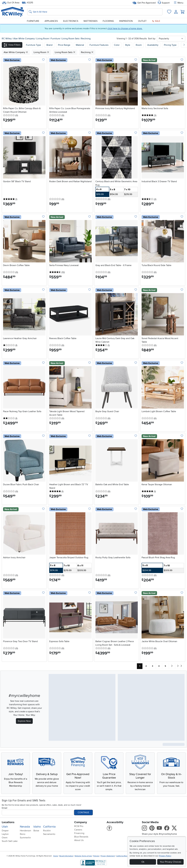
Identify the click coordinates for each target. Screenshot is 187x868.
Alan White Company (24, 39)
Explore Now (24, 721)
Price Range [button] (64, 45)
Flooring (108, 21)
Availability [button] (153, 45)
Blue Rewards (81, 837)
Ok (143, 862)
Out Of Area (11, 3)
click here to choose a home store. (125, 28)
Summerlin (25, 838)
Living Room (43, 39)
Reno (23, 834)
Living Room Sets (71, 39)
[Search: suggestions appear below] (95, 12)
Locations (8, 822)
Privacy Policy (165, 856)
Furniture (33, 21)
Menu (178, 3)
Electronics (71, 21)
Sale (156, 21)
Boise (36, 831)
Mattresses (91, 21)
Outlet (142, 21)
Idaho (37, 827)
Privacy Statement (108, 856)
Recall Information (66, 856)
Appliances (51, 21)
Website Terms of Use (83, 856)
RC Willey (7, 39)
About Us (79, 840)
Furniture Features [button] (99, 45)
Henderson (25, 831)
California (49, 827)
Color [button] (117, 45)
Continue (83, 812)
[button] (12, 45)
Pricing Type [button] (170, 45)
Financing (79, 833)
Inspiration (126, 21)
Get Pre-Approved (144, 3)
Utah (5, 827)
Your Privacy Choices (170, 862)
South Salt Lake (10, 841)
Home (56, 856)
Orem (5, 838)
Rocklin (47, 831)
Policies (96, 856)
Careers (78, 830)
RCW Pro (79, 826)
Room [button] (139, 45)
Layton (5, 834)
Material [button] (80, 45)
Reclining (86, 39)
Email (5, 808)
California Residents (124, 856)
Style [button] (128, 45)
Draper (5, 831)
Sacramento (49, 834)
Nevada (25, 827)
